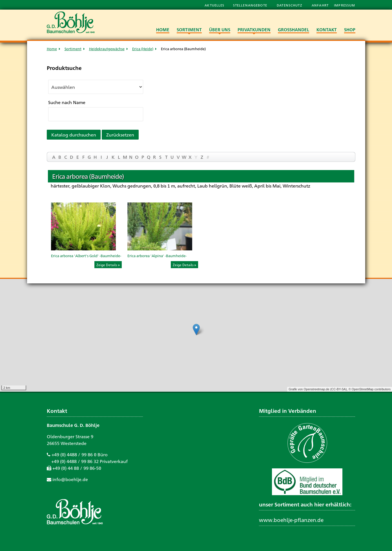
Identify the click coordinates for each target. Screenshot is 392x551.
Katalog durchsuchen (74, 135)
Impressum (345, 5)
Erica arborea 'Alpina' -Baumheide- (157, 256)
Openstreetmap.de (316, 389)
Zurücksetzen (120, 135)
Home (52, 49)
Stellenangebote (251, 5)
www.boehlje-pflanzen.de (291, 520)
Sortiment (73, 49)
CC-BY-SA (338, 389)
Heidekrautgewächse (107, 49)
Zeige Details (107, 265)
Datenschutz (290, 5)
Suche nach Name (67, 102)
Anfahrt (321, 5)
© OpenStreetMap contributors (370, 389)
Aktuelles (214, 5)
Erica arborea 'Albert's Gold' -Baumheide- (86, 256)
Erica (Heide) (143, 49)
